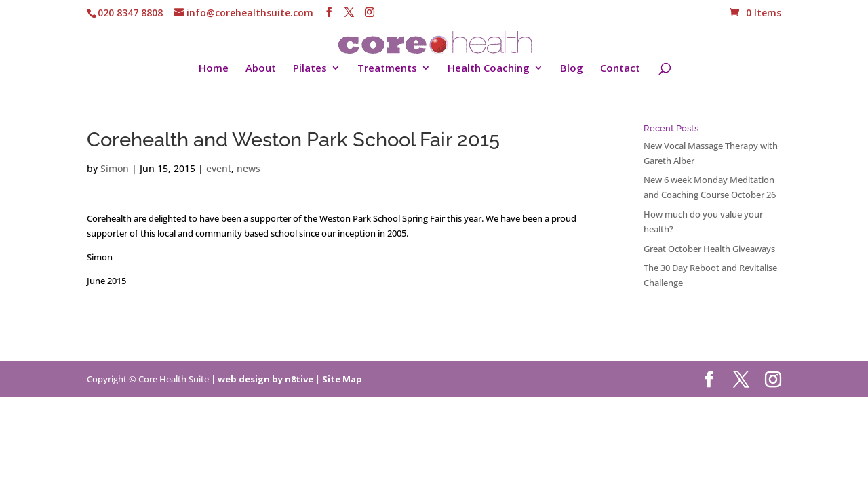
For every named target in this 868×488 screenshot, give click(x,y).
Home (214, 69)
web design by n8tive (265, 379)
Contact (620, 69)
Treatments (387, 69)
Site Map (342, 379)
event (219, 168)
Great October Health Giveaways (709, 249)
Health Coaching (489, 69)
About (261, 69)
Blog (572, 69)
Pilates (310, 69)
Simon (115, 168)
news (249, 168)
